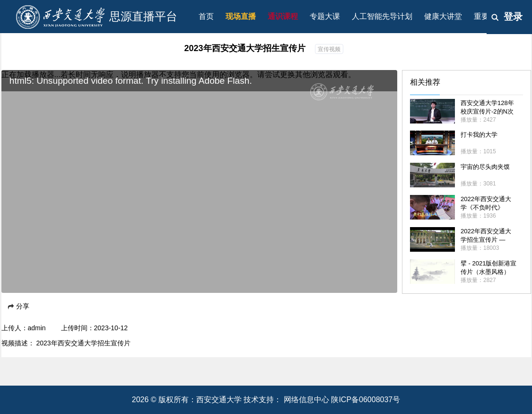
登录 (513, 17)
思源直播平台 (143, 16)
